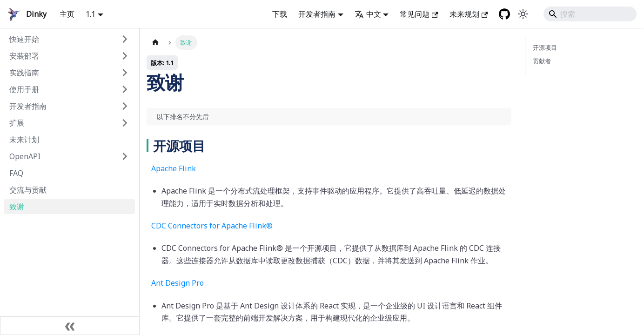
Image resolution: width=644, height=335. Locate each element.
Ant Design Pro (178, 283)
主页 (67, 14)
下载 (280, 14)
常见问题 (419, 14)
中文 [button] (368, 14)
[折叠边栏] (70, 326)
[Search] (590, 14)
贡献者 (542, 61)
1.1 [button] (91, 14)
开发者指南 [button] (317, 14)
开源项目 (545, 47)
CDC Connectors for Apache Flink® (212, 226)
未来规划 (469, 14)
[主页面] (155, 43)
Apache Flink (174, 168)
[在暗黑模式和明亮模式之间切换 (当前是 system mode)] (523, 14)
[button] (69, 39)
